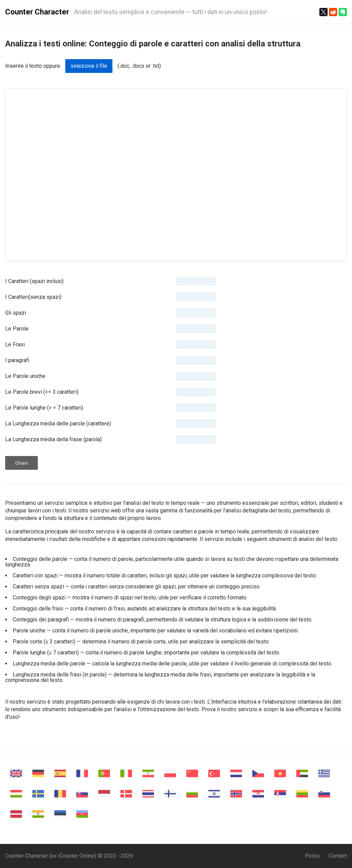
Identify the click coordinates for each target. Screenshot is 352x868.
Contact (338, 856)
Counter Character (37, 12)
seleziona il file (89, 66)
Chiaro (22, 463)
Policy (312, 856)
